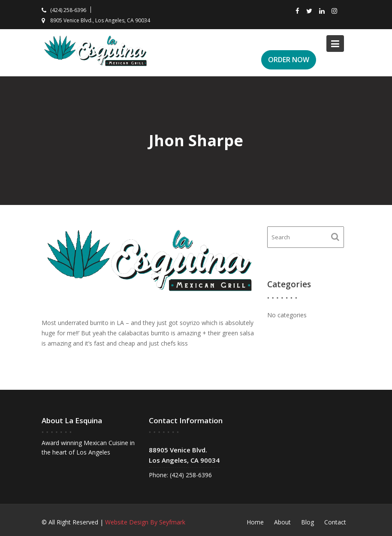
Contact (335, 522)
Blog (308, 522)
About (282, 522)
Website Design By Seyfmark (145, 522)
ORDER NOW (289, 60)
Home (255, 522)
